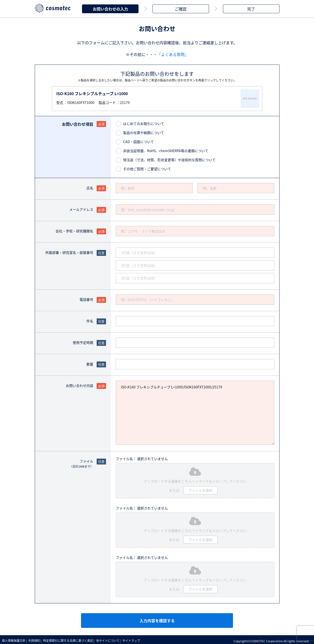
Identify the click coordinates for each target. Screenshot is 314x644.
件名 (90, 320)
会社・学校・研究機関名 (74, 230)
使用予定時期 (83, 341)
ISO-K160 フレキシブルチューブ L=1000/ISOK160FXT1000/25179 (195, 412)
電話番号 (86, 298)
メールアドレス (81, 208)
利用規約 (36, 639)
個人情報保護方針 (14, 639)
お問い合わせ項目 (78, 123)
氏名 (90, 187)
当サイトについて (112, 639)
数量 (90, 363)
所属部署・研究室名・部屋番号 (69, 251)
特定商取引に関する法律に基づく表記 (71, 639)
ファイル (81, 463)
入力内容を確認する (157, 620)
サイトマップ (137, 639)
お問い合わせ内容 (80, 384)
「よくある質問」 (173, 53)
